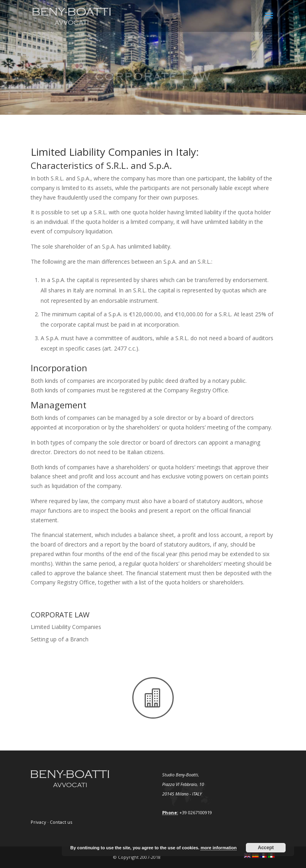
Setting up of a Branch (60, 639)
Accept (266, 848)
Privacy (38, 822)
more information (218, 848)
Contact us (61, 822)
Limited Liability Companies (66, 627)
